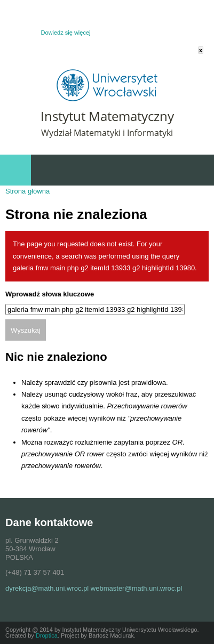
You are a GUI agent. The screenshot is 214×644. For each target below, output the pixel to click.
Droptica (47, 635)
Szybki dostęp (149, 170)
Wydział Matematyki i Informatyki (107, 133)
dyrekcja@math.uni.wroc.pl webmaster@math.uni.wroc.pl (94, 588)
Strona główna (27, 191)
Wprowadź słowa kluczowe (50, 294)
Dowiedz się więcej (66, 33)
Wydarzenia (193, 170)
